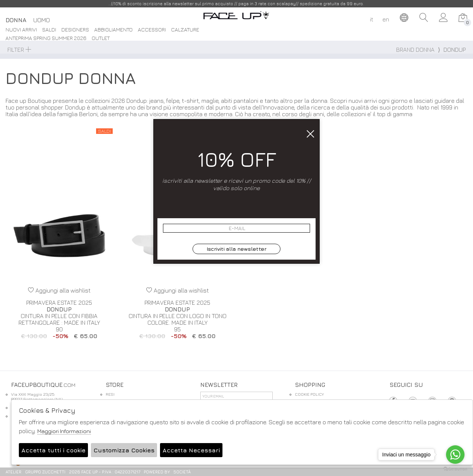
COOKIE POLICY (309, 394)
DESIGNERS (75, 30)
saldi (49, 30)
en (386, 19)
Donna (16, 20)
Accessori (152, 30)
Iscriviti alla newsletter (236, 249)
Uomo (42, 20)
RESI (110, 394)
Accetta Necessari (191, 450)
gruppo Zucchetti (45, 472)
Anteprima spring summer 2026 (46, 38)
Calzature (185, 30)
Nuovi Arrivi (21, 30)
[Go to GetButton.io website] (455, 469)
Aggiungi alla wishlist (59, 290)
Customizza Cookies (124, 450)
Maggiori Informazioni (64, 431)
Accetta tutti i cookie (53, 450)
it (372, 19)
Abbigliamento (113, 30)
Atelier (13, 472)
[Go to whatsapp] (455, 455)
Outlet (101, 38)
